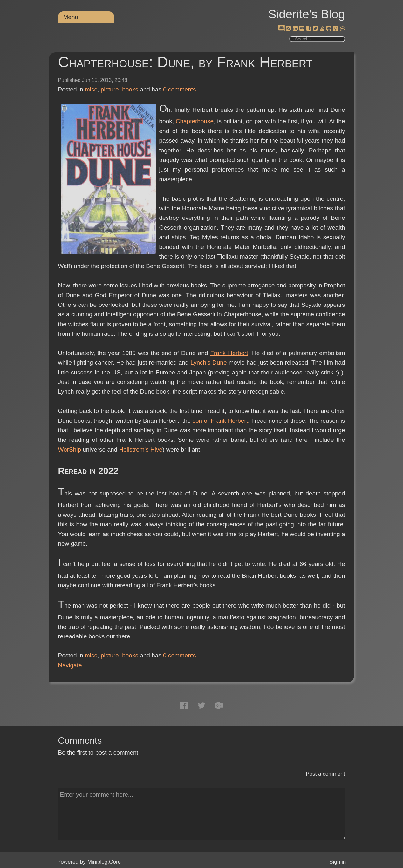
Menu (71, 17)
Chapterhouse (195, 121)
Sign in (338, 862)
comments (180, 89)
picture (110, 89)
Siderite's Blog (307, 14)
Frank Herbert (229, 353)
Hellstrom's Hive (141, 450)
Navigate (70, 665)
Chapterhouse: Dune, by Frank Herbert (185, 62)
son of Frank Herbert (220, 421)
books (130, 89)
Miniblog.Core (104, 862)
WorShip (70, 450)
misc (91, 89)
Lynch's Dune (208, 363)
